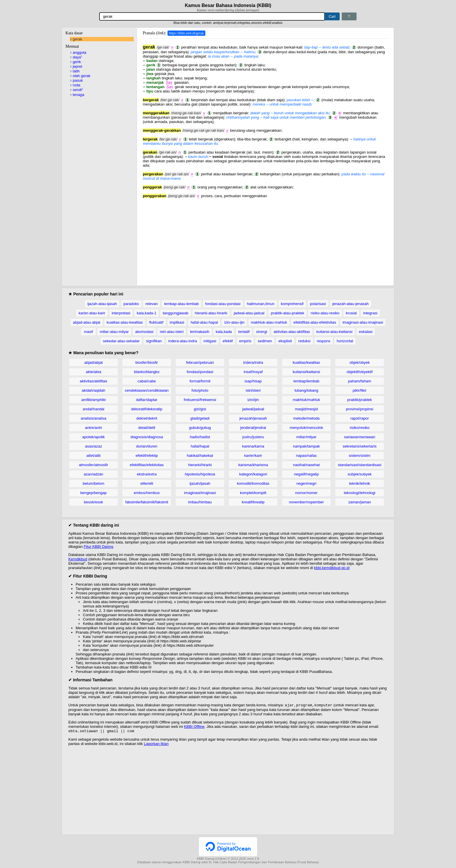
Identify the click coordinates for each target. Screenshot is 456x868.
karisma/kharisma (253, 465)
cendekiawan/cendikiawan (147, 390)
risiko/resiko (360, 428)
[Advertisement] (265, 239)
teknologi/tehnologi (359, 493)
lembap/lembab (306, 381)
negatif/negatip (306, 474)
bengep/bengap (93, 493)
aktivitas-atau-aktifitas (292, 332)
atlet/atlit (93, 456)
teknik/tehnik (359, 483)
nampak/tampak (306, 446)
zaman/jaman (359, 502)
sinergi (261, 332)
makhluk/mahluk (307, 400)
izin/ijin (253, 400)
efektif (228, 341)
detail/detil (147, 428)
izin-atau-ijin (234, 322)
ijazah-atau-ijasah (102, 304)
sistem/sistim (359, 456)
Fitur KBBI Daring (98, 547)
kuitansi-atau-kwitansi (334, 332)
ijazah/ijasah (200, 483)
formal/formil (200, 381)
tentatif (244, 332)
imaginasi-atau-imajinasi (363, 322)
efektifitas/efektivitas (147, 465)
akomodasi (144, 332)
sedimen (265, 341)
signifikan (154, 341)
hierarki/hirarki (200, 465)
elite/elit (147, 483)
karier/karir (253, 456)
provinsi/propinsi (360, 409)
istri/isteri (253, 390)
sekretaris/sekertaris (359, 446)
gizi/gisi (200, 409)
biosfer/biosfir (147, 362)
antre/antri (93, 428)
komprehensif (292, 304)
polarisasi (318, 304)
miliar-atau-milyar (114, 332)
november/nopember (307, 502)
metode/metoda (306, 418)
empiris (245, 341)
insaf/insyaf (253, 372)
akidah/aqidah (93, 390)
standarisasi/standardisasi (360, 465)
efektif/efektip (147, 456)
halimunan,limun (261, 304)
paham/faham (360, 381)
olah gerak (82, 76)
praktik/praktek (360, 400)
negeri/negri (306, 483)
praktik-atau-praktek (287, 313)
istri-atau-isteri (172, 332)
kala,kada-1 (146, 313)
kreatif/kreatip (253, 502)
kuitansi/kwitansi (307, 372)
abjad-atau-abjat (87, 322)
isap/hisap (253, 381)
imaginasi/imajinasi (200, 493)
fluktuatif (156, 322)
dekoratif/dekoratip (147, 409)
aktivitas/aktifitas (93, 381)
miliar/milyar (306, 437)
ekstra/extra (147, 474)
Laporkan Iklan (156, 745)
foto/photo (200, 390)
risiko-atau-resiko (325, 313)
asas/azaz (93, 446)
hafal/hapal (200, 446)
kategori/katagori (253, 474)
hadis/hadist (200, 437)
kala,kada (224, 332)
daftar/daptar (147, 400)
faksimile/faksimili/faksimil (147, 502)
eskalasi (366, 332)
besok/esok (94, 502)
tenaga (79, 95)
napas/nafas (306, 456)
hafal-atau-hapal (204, 322)
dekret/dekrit (147, 418)
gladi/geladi (200, 418)
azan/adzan (93, 474)
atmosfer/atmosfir (93, 465)
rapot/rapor (360, 418)
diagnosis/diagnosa (147, 437)
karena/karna (253, 446)
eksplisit (285, 341)
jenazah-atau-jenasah (351, 304)
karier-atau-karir (92, 313)
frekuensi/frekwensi (200, 400)
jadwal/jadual (253, 409)
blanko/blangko (147, 372)
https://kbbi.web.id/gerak (186, 33)
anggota (80, 52)
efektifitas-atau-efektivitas (315, 322)
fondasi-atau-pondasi (223, 304)
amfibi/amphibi (94, 400)
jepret (78, 66)
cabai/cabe (147, 381)
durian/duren (147, 446)
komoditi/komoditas (253, 483)
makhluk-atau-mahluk (269, 322)
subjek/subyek (359, 474)
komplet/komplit (253, 493)
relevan (152, 304)
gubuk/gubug (200, 428)
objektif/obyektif (360, 372)
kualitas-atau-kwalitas (125, 322)
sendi (78, 90)
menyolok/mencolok (306, 428)
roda (76, 85)
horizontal (345, 341)
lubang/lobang (307, 390)
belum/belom (93, 483)
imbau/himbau (200, 502)
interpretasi (121, 313)
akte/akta (93, 372)
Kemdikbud (78, 559)
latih (76, 71)
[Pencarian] (212, 16)
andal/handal (93, 409)
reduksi (304, 341)
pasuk (78, 80)
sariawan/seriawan (360, 437)
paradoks (131, 304)
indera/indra (253, 362)
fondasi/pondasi (200, 372)
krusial (351, 313)
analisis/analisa (93, 418)
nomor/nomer (306, 493)
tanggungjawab (175, 313)
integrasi (370, 313)
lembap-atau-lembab (181, 304)
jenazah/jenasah (253, 418)
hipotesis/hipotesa (200, 474)
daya (78, 57)
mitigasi (210, 341)
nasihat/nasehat (307, 465)
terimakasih (199, 332)
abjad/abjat (94, 362)
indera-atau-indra (183, 341)
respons (324, 341)
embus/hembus (147, 493)
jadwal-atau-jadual (249, 313)
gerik (77, 62)
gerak (78, 39)
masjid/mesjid (306, 409)
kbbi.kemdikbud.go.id (332, 568)
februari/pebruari (200, 362)
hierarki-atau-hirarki (211, 313)
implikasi (177, 322)
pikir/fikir (360, 390)
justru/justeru (253, 437)
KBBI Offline (194, 727)
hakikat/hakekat (200, 456)
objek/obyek (360, 362)
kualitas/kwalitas (307, 362)
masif (89, 332)
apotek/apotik (93, 437)
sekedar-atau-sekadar (121, 341)
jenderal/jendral (253, 428)
